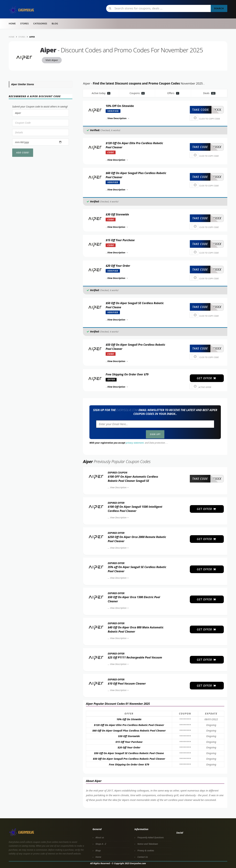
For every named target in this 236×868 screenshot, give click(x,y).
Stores (24, 23)
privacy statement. (135, 443)
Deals (209, 93)
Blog (55, 23)
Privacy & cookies (146, 851)
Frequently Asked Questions (151, 837)
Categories (40, 23)
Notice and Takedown (148, 844)
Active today (101, 93)
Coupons (137, 93)
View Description (120, 487)
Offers (173, 93)
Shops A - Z (101, 844)
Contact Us (143, 857)
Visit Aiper (52, 60)
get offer (206, 378)
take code (201, 110)
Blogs (98, 851)
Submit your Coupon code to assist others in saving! (40, 107)
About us (100, 837)
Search (219, 8)
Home (12, 23)
